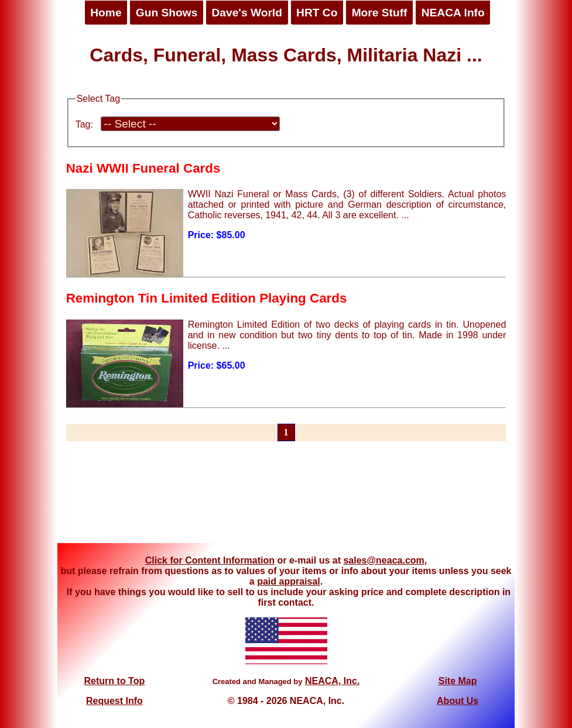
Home (106, 13)
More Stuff (380, 13)
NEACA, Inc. (332, 681)
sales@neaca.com (383, 560)
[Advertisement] (286, 499)
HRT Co (317, 13)
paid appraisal (289, 581)
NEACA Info (453, 13)
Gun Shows (167, 13)
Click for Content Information (210, 560)
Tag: (84, 124)
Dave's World (246, 13)
